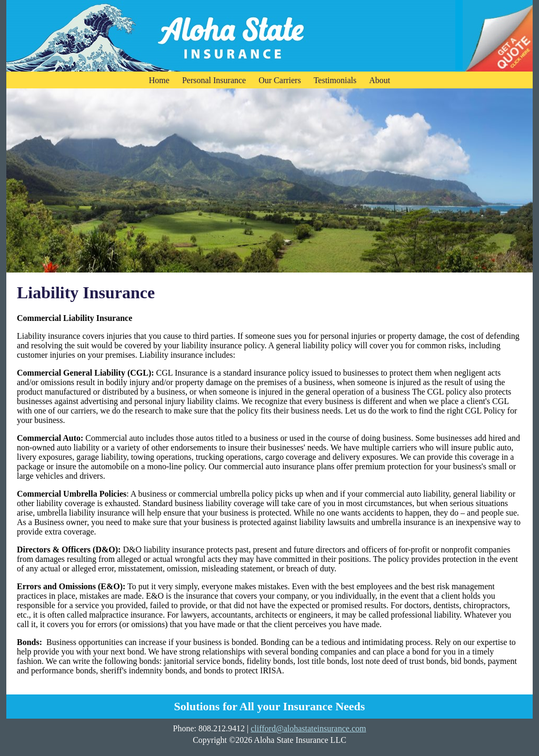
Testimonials (335, 80)
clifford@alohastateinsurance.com (308, 728)
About (380, 80)
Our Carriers (280, 80)
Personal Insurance (214, 80)
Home (159, 80)
